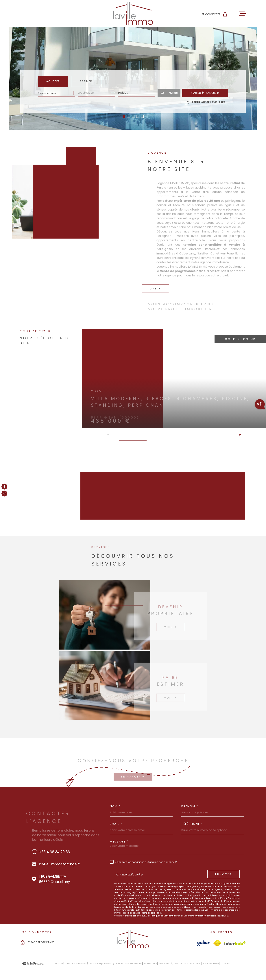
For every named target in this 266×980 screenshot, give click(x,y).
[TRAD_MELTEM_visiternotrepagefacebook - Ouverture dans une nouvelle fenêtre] (4, 486)
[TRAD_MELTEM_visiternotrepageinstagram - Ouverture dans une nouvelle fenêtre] (4, 494)
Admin (184, 963)
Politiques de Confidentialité (164, 916)
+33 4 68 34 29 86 (55, 852)
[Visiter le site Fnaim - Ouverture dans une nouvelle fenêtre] (217, 943)
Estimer (86, 81)
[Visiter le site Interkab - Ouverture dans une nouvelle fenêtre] (235, 943)
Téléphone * (192, 824)
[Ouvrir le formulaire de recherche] (169, 93)
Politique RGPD (211, 963)
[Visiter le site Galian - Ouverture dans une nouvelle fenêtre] (204, 943)
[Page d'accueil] (133, 14)
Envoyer (223, 874)
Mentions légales (169, 963)
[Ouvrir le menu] (242, 14)
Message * (119, 842)
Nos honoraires (133, 963)
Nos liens (195, 963)
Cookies (225, 964)
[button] (124, 116)
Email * (116, 824)
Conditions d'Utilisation (195, 916)
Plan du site (150, 963)
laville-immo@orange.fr (60, 864)
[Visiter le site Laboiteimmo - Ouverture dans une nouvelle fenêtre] (33, 964)
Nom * (115, 806)
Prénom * (190, 806)
